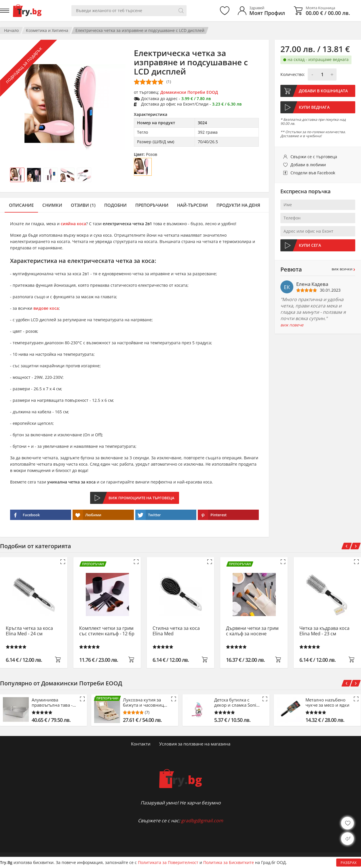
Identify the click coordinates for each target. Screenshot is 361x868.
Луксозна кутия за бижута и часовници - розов (145, 702)
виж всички (343, 269)
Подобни (115, 205)
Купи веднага (314, 107)
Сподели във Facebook (313, 173)
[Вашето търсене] (129, 11)
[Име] (318, 205)
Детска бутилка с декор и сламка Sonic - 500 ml (236, 702)
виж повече (292, 325)
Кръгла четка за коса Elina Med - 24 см (29, 631)
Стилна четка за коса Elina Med (176, 631)
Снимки (52, 205)
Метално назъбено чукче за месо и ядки (327, 702)
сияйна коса (73, 224)
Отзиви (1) (83, 205)
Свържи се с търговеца (314, 157)
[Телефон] (318, 218)
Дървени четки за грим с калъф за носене (252, 631)
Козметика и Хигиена (47, 30)
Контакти (141, 744)
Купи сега (310, 245)
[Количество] (322, 74)
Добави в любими (308, 165)
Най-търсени (192, 205)
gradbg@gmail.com (202, 821)
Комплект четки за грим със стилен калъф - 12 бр (107, 631)
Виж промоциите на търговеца (141, 498)
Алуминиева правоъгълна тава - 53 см (52, 702)
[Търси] (181, 11)
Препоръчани (152, 205)
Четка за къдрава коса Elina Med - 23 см (324, 631)
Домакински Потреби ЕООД (189, 92)
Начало (11, 30)
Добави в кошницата (323, 91)
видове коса (46, 308)
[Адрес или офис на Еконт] (318, 231)
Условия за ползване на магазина (195, 744)
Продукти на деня (238, 205)
